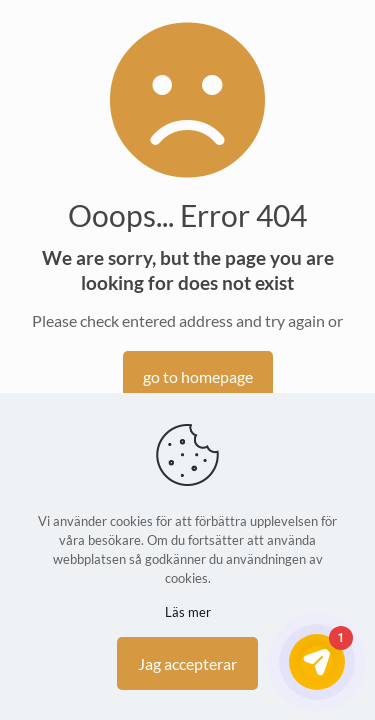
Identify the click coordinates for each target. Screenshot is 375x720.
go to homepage (198, 376)
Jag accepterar (187, 663)
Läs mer (188, 612)
